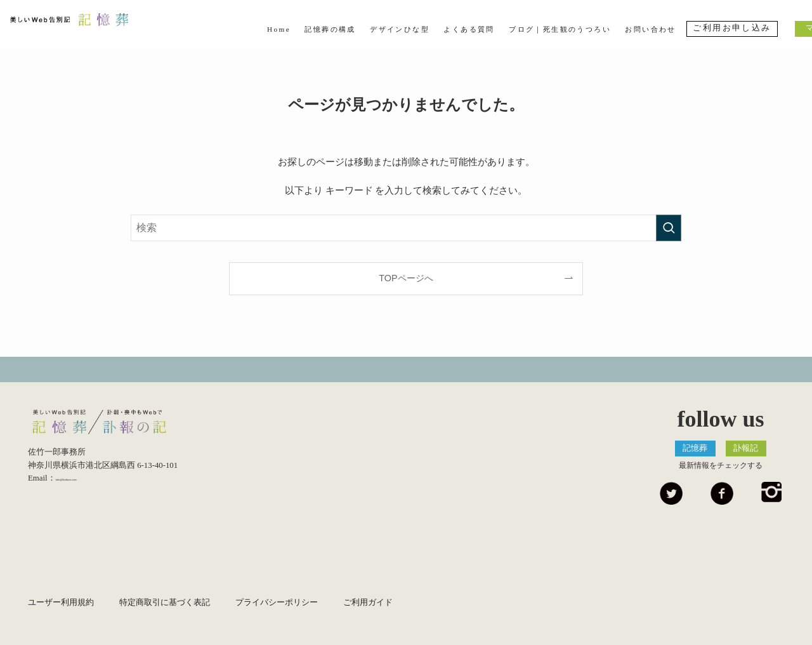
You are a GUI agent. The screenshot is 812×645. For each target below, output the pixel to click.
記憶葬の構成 (330, 29)
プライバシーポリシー (277, 602)
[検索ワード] (406, 228)
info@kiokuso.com (87, 484)
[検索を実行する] (669, 228)
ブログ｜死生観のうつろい (560, 29)
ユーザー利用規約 (61, 602)
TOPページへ (406, 278)
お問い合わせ (650, 29)
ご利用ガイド (368, 602)
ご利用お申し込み (732, 28)
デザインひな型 (400, 29)
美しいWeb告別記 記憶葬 (87, 28)
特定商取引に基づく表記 (165, 602)
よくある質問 (469, 29)
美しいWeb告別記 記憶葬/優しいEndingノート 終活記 (114, 425)
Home (279, 29)
